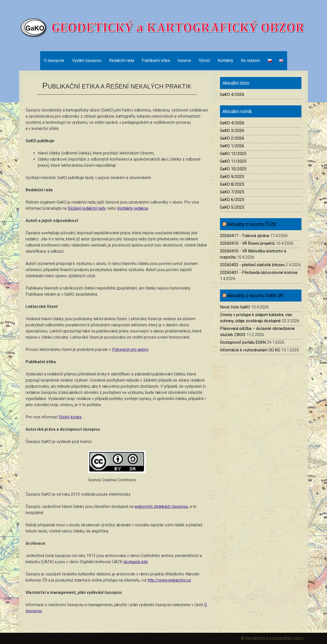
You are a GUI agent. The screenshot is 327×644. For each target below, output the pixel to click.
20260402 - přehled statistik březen (252, 265)
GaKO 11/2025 (233, 161)
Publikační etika (156, 60)
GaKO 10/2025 (233, 169)
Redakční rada (122, 60)
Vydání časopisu (87, 60)
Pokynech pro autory (130, 349)
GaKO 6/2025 (232, 200)
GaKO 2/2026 (232, 138)
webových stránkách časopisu (161, 507)
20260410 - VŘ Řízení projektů (247, 243)
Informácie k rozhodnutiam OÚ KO (250, 350)
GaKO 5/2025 (232, 207)
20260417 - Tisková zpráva (244, 236)
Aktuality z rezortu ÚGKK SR (255, 296)
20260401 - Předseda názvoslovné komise (259, 273)
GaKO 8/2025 (232, 184)
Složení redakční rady (87, 208)
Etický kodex (70, 417)
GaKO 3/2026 (232, 131)
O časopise (54, 60)
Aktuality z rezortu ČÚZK (252, 224)
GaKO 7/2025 (232, 192)
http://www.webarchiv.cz (169, 580)
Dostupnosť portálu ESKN (243, 342)
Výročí (204, 60)
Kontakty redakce (133, 208)
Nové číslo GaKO (235, 307)
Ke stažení (250, 60)
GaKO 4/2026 (232, 95)
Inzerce (184, 60)
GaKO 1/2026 (232, 146)
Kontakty (225, 60)
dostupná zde (136, 562)
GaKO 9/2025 (232, 177)
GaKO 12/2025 (233, 154)
